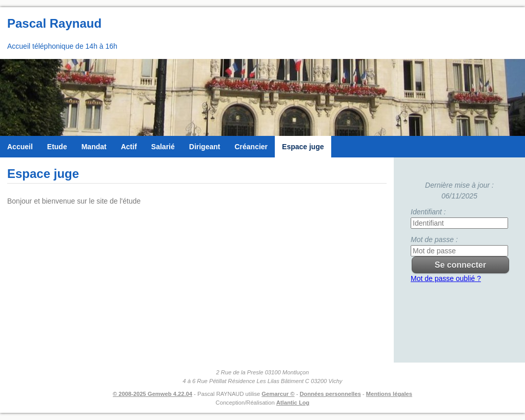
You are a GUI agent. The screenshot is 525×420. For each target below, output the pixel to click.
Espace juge (303, 147)
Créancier (251, 147)
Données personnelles (330, 394)
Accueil (20, 147)
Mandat (94, 147)
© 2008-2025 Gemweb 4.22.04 (153, 394)
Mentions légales (389, 394)
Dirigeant (205, 147)
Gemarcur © (278, 394)
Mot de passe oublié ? (446, 278)
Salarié (163, 147)
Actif (129, 147)
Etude (57, 147)
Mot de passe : (434, 239)
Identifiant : (428, 212)
